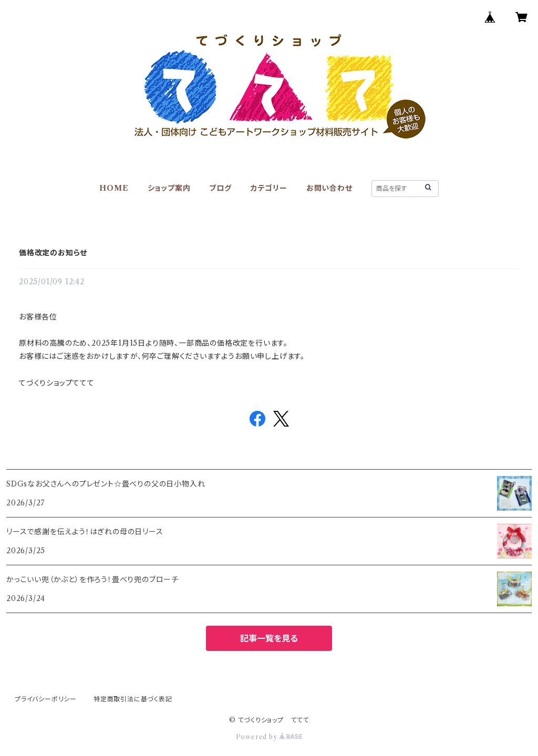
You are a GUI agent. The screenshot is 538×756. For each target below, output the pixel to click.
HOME (114, 188)
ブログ (220, 188)
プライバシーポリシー (46, 699)
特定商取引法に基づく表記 (133, 699)
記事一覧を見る (269, 638)
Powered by (269, 737)
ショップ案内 (169, 188)
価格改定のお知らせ (53, 253)
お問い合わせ (329, 188)
